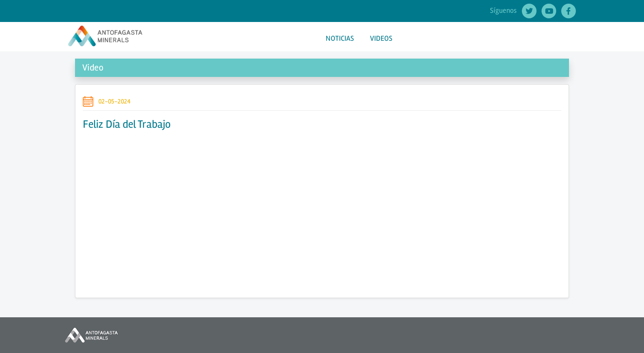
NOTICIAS (340, 38)
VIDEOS (381, 38)
